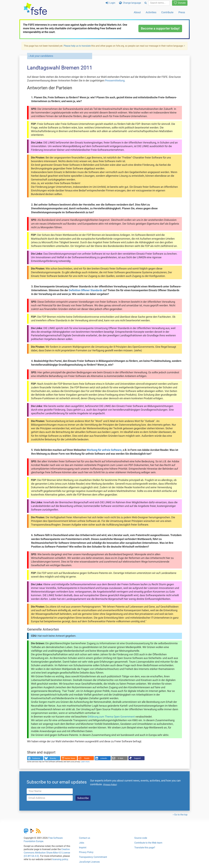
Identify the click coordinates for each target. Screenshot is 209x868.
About (137, 12)
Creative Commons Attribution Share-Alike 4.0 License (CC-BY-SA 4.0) (47, 853)
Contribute (167, 12)
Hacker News (70, 758)
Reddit (87, 758)
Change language (130, 3)
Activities (151, 12)
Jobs (82, 843)
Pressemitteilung (115, 81)
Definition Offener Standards (86, 290)
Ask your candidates (41, 56)
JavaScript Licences (89, 862)
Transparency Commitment (93, 857)
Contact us (85, 838)
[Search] (146, 3)
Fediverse (36, 758)
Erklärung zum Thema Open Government (111, 717)
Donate (180, 3)
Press (182, 12)
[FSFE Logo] (35, 9)
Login (110, 3)
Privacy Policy (86, 852)
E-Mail (120, 758)
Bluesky (53, 758)
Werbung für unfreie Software (104, 450)
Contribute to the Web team (148, 843)
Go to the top (181, 815)
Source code (141, 838)
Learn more (85, 762)
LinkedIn (104, 758)
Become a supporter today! (160, 28)
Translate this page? (145, 848)
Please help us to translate (77, 46)
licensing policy (60, 859)
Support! (137, 758)
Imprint (83, 848)
